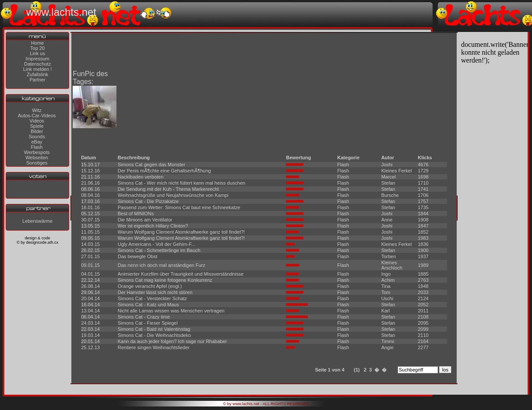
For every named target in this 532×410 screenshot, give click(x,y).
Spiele (37, 126)
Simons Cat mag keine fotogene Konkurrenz (165, 280)
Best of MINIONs (136, 214)
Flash (37, 147)
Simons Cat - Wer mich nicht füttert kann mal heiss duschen (181, 183)
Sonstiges (37, 163)
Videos (37, 121)
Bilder (37, 131)
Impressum (37, 59)
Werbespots (37, 152)
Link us (37, 53)
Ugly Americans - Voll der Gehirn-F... (157, 244)
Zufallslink (37, 74)
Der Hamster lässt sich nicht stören (155, 292)
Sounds (37, 137)
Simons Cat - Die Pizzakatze (148, 201)
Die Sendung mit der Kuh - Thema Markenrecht (168, 189)
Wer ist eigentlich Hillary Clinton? (153, 226)
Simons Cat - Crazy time (144, 317)
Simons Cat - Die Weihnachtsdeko (154, 335)
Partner (38, 80)
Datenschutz (37, 64)
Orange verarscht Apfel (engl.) (150, 286)
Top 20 (37, 48)
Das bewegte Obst (138, 256)
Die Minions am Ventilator (145, 220)
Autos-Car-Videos (37, 116)
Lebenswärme (37, 221)
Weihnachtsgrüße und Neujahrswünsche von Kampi (173, 195)
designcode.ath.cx (42, 242)
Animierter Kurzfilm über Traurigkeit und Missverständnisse (181, 274)
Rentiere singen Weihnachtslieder (154, 347)
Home (37, 43)
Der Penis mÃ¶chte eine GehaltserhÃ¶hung (164, 171)
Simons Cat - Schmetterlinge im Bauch (159, 250)
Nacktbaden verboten (141, 177)
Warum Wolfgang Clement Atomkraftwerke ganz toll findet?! (181, 232)
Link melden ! (37, 69)
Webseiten (37, 158)
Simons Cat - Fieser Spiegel (148, 323)
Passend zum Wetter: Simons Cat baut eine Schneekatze (179, 207)
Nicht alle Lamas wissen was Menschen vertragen (171, 311)
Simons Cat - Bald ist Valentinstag (154, 329)
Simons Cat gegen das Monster (151, 165)
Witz (37, 110)
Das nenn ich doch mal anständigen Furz (162, 265)
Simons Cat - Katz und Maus (148, 305)
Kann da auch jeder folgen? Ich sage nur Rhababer (173, 341)
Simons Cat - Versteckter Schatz (152, 298)
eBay (37, 142)
